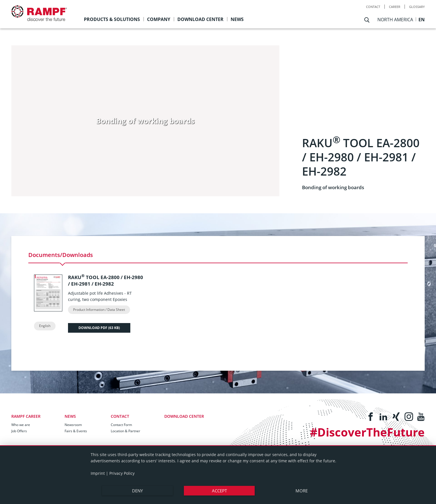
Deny (137, 491)
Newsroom (73, 425)
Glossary (417, 7)
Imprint (98, 473)
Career (395, 7)
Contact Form (121, 425)
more (302, 491)
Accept (219, 491)
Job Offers (19, 431)
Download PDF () (99, 328)
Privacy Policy (122, 473)
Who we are (21, 425)
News (70, 416)
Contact (373, 7)
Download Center (184, 416)
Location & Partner (126, 431)
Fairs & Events (76, 431)
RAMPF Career (26, 416)
